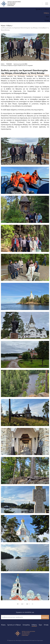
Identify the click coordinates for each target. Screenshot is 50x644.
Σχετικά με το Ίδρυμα (14, 625)
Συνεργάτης (26, 625)
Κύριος (3, 625)
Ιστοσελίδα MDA (23, 64)
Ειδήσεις (34, 625)
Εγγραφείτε (45, 617)
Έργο (40, 625)
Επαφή (46, 625)
